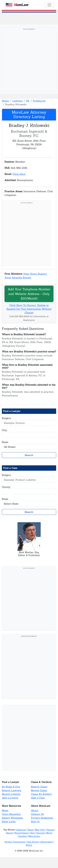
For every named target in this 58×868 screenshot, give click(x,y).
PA (28, 101)
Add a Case (38, 798)
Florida (50, 830)
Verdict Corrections (15, 842)
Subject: (7, 418)
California (21, 830)
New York (40, 830)
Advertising (46, 842)
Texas (30, 830)
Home (5, 101)
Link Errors (33, 842)
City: (5, 430)
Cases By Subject (41, 794)
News (5, 810)
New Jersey (34, 836)
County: (6, 487)
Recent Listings (11, 794)
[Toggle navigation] (49, 5)
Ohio (32, 833)
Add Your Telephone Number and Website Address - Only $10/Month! (29, 294)
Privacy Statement (42, 818)
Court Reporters (11, 814)
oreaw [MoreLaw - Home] (17, 5)
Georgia (41, 833)
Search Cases (39, 787)
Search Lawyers (12, 790)
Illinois (9, 833)
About (35, 810)
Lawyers (17, 101)
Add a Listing (10, 798)
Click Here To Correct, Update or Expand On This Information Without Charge (29, 309)
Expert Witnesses (12, 818)
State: (5, 442)
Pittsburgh (39, 101)
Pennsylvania (21, 833)
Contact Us (37, 814)
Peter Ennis (30, 274)
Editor (29, 845)
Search (29, 455)
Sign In (35, 821)
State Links (9, 821)
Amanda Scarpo (21, 277)
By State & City (11, 787)
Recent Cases (39, 790)
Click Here (19, 174)
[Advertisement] (29, 60)
